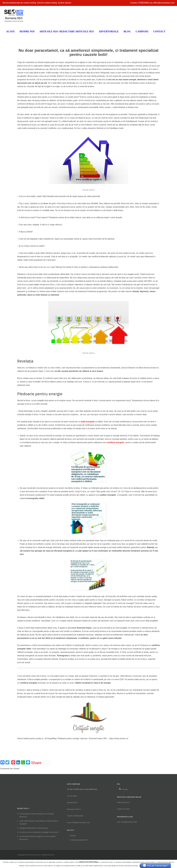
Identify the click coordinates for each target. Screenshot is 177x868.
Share (40, 763)
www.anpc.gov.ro (123, 802)
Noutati (73, 836)
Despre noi (27, 31)
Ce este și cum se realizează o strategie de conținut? (39, 832)
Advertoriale (109, 31)
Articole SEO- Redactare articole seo (67, 31)
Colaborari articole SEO (79, 840)
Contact (159, 31)
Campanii (142, 31)
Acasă (10, 31)
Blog (127, 31)
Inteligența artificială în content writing (33, 828)
